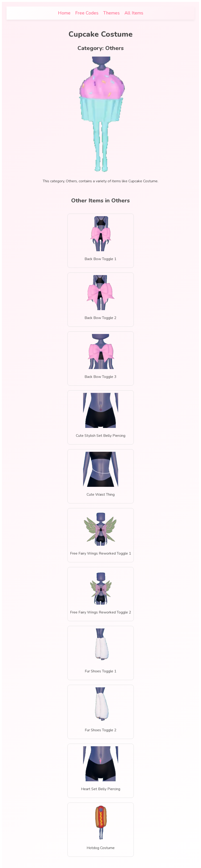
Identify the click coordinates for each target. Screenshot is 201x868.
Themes (111, 13)
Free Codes (87, 13)
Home (64, 13)
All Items (134, 13)
